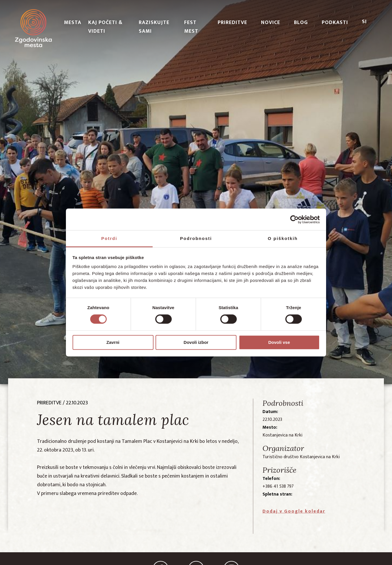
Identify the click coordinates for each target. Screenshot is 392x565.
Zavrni (113, 342)
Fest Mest (191, 27)
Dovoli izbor (196, 342)
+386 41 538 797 (278, 486)
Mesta (73, 23)
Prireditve (232, 23)
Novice (271, 23)
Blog (301, 23)
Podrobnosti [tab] (196, 238)
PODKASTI (335, 23)
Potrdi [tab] (109, 238)
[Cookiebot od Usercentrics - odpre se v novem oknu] (294, 219)
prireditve (49, 403)
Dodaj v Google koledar (294, 511)
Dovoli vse (279, 342)
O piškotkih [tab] (283, 238)
